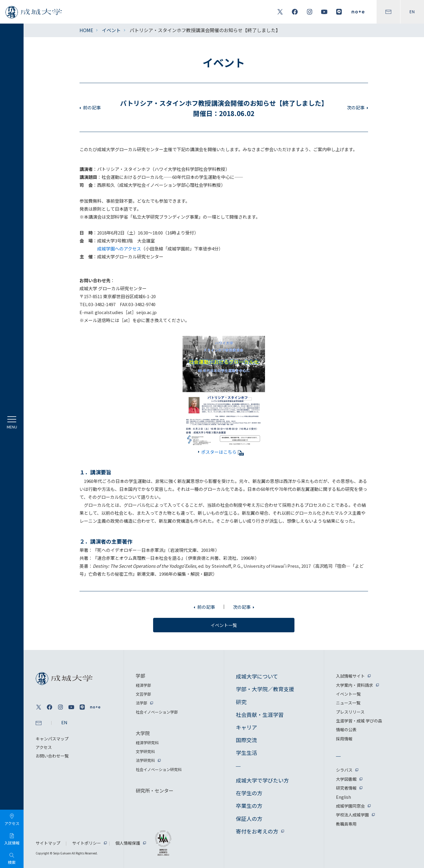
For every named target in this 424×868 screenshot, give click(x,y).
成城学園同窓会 (350, 806)
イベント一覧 (348, 694)
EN (412, 12)
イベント (111, 30)
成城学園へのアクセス (119, 249)
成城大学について (257, 676)
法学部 (141, 703)
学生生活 (246, 753)
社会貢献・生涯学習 (260, 714)
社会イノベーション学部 (157, 712)
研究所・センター (155, 791)
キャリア (246, 727)
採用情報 (344, 739)
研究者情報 (346, 788)
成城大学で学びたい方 (262, 780)
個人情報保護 (128, 843)
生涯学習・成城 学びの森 (359, 721)
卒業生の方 (249, 806)
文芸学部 (143, 694)
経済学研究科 (147, 743)
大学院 (143, 733)
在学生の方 (249, 793)
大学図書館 (346, 779)
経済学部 (143, 685)
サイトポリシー (87, 843)
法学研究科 (145, 760)
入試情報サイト (350, 676)
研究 (241, 702)
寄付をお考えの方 (257, 831)
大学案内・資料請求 (355, 685)
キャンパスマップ (52, 739)
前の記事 (92, 107)
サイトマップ (48, 843)
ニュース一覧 (348, 703)
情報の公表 (346, 730)
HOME (86, 30)
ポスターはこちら (222, 452)
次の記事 (356, 107)
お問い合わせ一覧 (52, 756)
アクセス (44, 747)
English (343, 797)
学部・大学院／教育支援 (265, 689)
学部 (140, 676)
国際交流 (246, 740)
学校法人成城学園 (352, 815)
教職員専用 (346, 824)
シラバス (344, 770)
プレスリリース (350, 712)
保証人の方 (249, 819)
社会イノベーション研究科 (159, 769)
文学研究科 (145, 751)
